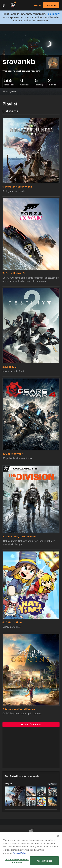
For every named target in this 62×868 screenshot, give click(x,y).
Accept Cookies (44, 861)
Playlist (31, 784)
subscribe (51, 5)
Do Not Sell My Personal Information (17, 861)
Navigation (10, 91)
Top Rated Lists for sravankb (22, 776)
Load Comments (31, 725)
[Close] (58, 836)
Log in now (53, 14)
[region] (31, 850)
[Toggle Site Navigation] (4, 5)
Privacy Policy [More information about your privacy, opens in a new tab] (20, 853)
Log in (37, 5)
